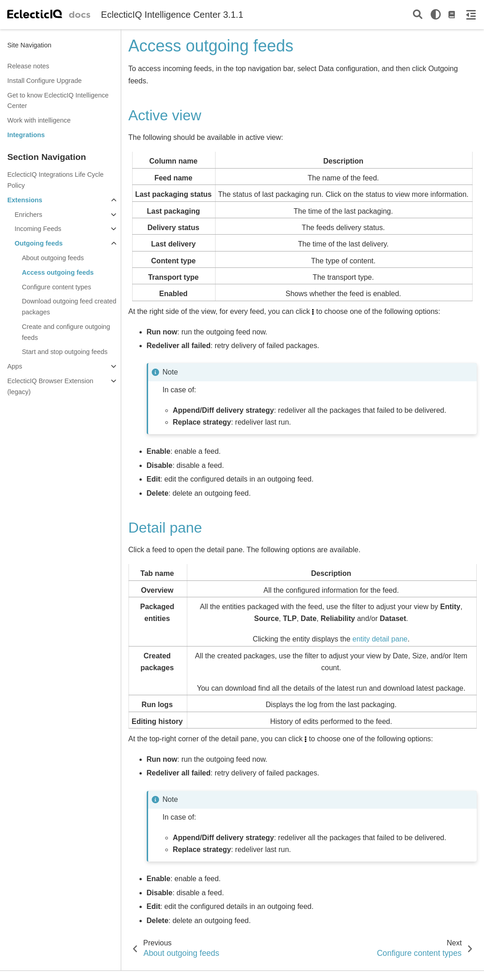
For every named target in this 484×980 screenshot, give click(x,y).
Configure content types (57, 287)
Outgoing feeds (39, 243)
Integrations (26, 135)
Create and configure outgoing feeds (66, 332)
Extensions (25, 200)
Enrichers (28, 215)
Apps (15, 366)
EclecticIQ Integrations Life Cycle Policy (55, 180)
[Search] (418, 15)
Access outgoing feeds (58, 272)
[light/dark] (436, 15)
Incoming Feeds (38, 229)
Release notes (28, 66)
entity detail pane (380, 639)
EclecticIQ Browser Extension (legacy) (50, 386)
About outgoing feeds (53, 258)
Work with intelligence (39, 120)
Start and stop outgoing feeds (65, 352)
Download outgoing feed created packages (69, 307)
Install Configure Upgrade (44, 81)
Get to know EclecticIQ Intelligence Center (58, 101)
